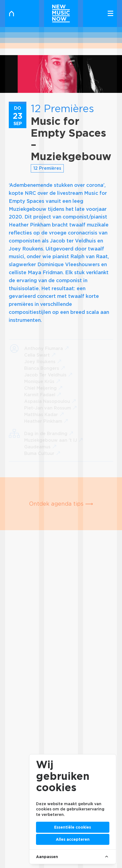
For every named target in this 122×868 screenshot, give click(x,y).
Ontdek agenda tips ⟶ (61, 504)
